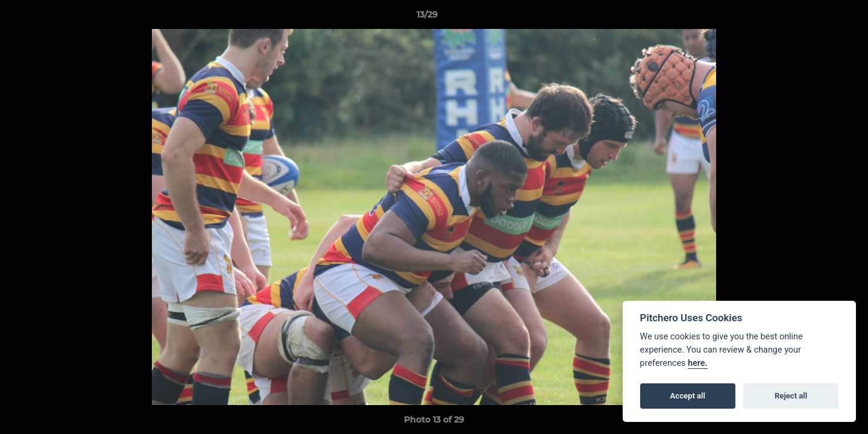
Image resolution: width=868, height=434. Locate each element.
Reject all (791, 396)
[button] (817, 17)
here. (698, 363)
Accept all (688, 396)
